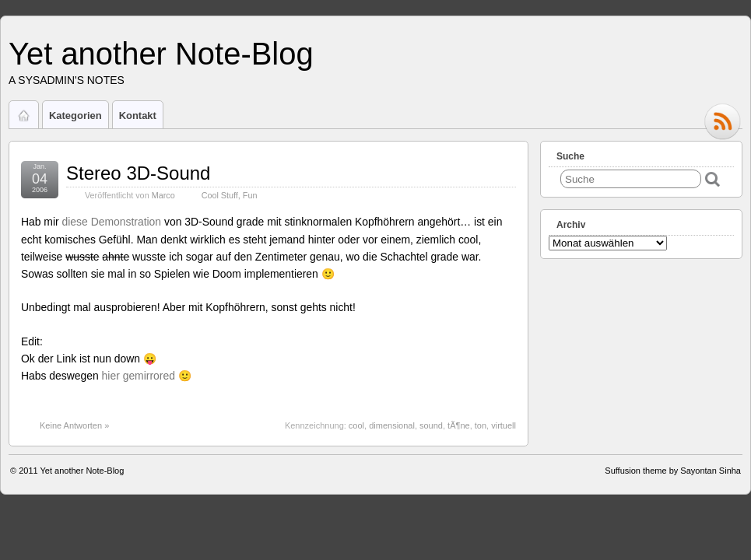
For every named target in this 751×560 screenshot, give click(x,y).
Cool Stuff (220, 195)
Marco (163, 195)
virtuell (504, 425)
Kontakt (138, 115)
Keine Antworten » (74, 425)
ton (481, 425)
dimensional (392, 425)
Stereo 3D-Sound (138, 173)
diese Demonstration (112, 222)
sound (431, 425)
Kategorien (75, 115)
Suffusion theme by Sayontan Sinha (673, 471)
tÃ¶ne (459, 425)
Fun (250, 195)
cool (356, 425)
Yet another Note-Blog (161, 54)
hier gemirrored (140, 376)
